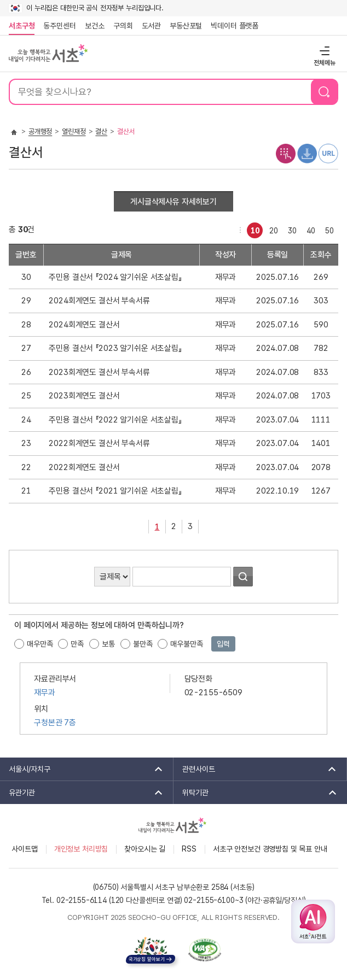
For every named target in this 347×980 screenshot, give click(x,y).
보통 (108, 644)
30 (290, 229)
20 (272, 229)
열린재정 (74, 131)
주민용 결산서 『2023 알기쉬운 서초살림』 (115, 348)
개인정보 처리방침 (81, 849)
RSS (189, 849)
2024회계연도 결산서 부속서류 (99, 301)
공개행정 (40, 131)
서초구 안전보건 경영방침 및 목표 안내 (270, 849)
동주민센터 (57, 26)
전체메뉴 (323, 51)
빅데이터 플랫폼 (235, 26)
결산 (101, 131)
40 (309, 229)
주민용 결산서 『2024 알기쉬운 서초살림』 (115, 277)
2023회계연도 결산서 (84, 396)
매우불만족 (186, 644)
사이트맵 (24, 849)
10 (253, 229)
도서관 (152, 26)
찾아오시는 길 (145, 849)
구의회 (123, 26)
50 (328, 229)
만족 (77, 644)
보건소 (95, 26)
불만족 (143, 644)
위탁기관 (256, 793)
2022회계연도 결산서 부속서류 (99, 443)
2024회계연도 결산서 (84, 325)
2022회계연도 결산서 (84, 467)
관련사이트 (256, 769)
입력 (223, 644)
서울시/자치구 (82, 769)
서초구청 (22, 26)
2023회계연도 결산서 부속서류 (99, 372)
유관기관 (82, 793)
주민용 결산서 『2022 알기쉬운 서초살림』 (115, 420)
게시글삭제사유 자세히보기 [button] (173, 202)
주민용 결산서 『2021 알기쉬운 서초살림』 (115, 491)
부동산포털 (186, 26)
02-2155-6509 (213, 693)
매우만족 (40, 644)
